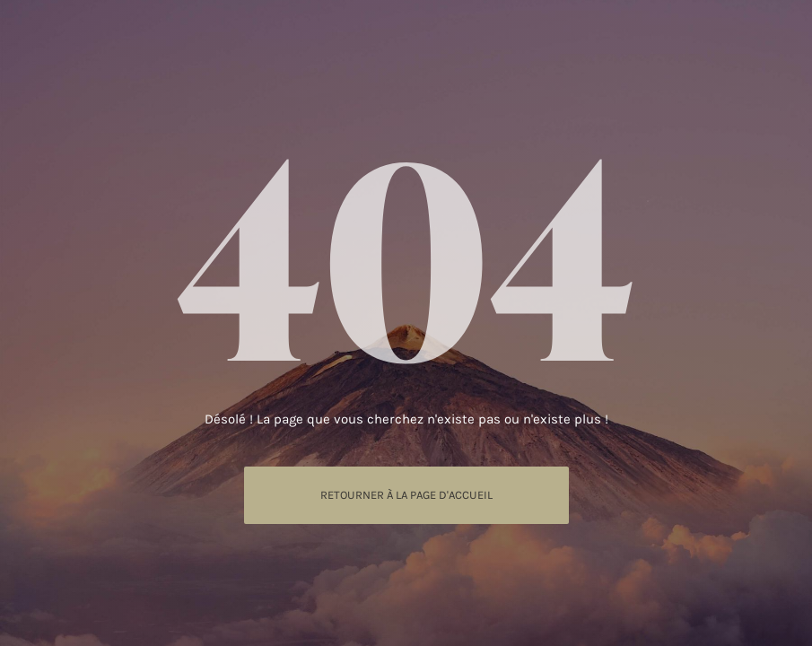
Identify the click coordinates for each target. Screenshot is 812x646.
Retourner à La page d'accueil (406, 495)
